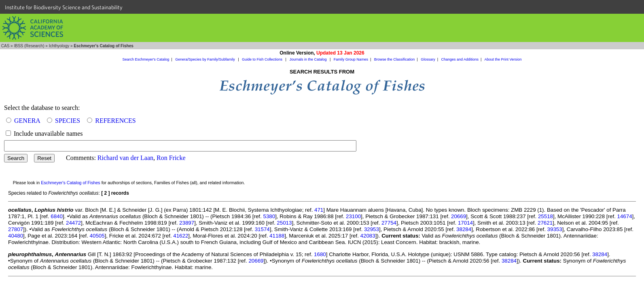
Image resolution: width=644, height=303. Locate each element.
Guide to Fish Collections (263, 59)
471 (319, 210)
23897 (187, 223)
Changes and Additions (460, 59)
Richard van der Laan (125, 158)
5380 (269, 216)
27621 (545, 223)
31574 (262, 229)
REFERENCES (115, 121)
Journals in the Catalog (308, 59)
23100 (353, 216)
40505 (97, 236)
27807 (16, 229)
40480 (16, 236)
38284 (464, 229)
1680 (320, 254)
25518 (545, 216)
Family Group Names (351, 59)
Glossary (428, 59)
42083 (368, 236)
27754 (389, 223)
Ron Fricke (171, 158)
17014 (465, 223)
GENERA (27, 121)
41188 (277, 236)
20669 (459, 216)
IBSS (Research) (29, 46)
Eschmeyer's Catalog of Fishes (71, 183)
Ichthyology (59, 46)
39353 (555, 229)
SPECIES (68, 121)
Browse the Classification (395, 59)
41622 (181, 236)
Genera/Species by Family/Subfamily (205, 59)
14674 (625, 216)
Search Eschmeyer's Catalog (146, 59)
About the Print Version (503, 59)
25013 (284, 223)
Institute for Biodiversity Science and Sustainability (64, 7)
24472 (73, 223)
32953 (372, 229)
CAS (5, 46)
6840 (57, 216)
